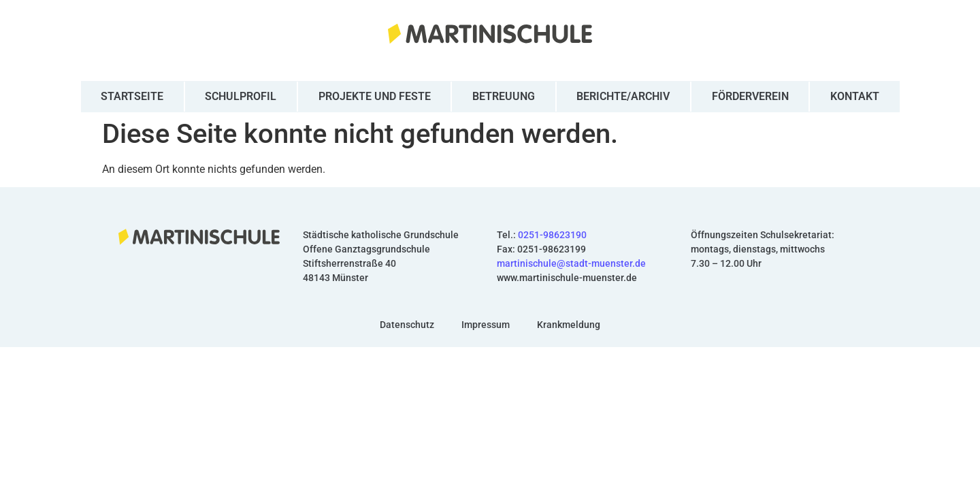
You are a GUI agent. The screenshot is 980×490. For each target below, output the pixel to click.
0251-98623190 (552, 235)
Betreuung (504, 96)
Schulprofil (241, 96)
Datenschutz (407, 325)
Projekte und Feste (375, 96)
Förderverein (750, 96)
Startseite (132, 96)
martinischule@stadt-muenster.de (571, 263)
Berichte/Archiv (623, 96)
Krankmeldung (569, 325)
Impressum (486, 325)
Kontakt (855, 96)
